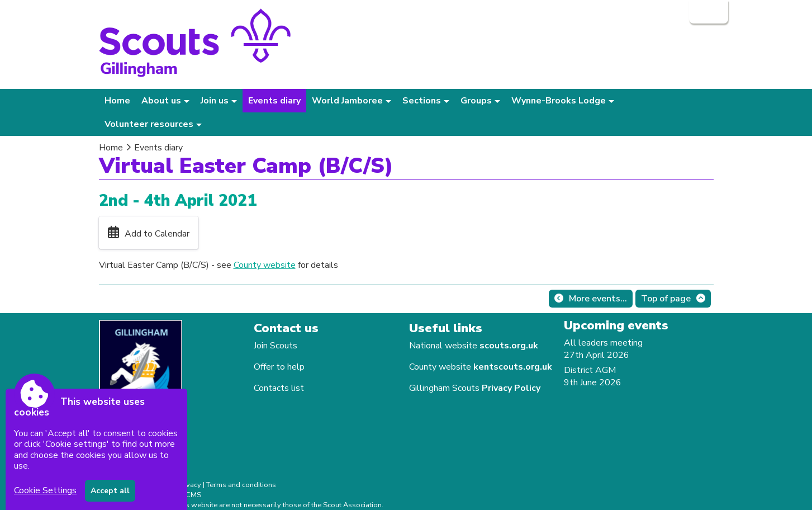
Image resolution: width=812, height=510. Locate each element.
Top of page (666, 299)
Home (117, 101)
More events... (598, 299)
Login (707, 12)
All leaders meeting (603, 343)
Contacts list (279, 388)
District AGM (590, 370)
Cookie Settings (45, 490)
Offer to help (279, 367)
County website (265, 265)
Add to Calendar (157, 234)
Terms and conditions (241, 485)
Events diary (274, 101)
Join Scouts (276, 346)
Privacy (189, 485)
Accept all (110, 491)
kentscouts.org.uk (513, 367)
